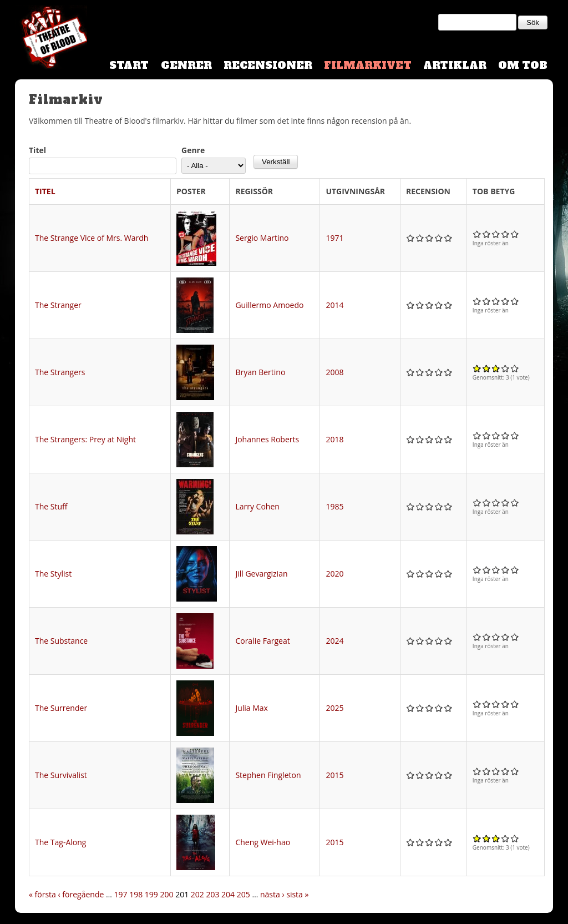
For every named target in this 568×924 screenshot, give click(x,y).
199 (151, 894)
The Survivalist (61, 775)
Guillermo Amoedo (269, 305)
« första (42, 894)
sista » (297, 894)
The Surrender (61, 708)
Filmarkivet (368, 65)
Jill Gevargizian (261, 574)
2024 (334, 641)
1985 (334, 506)
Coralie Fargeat (262, 641)
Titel (37, 150)
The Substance (61, 641)
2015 (334, 775)
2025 (334, 708)
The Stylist (53, 574)
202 (197, 894)
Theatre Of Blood (51, 39)
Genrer (186, 65)
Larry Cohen (257, 506)
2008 (334, 372)
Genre (193, 150)
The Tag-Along (60, 842)
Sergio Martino (262, 238)
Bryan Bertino (260, 372)
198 (136, 894)
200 (166, 894)
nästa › (272, 894)
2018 (334, 439)
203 (212, 894)
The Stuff (51, 506)
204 (228, 894)
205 (244, 894)
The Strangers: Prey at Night (85, 439)
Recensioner (268, 65)
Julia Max (252, 708)
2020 (334, 574)
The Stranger (58, 305)
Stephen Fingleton (268, 775)
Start (129, 65)
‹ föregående (81, 894)
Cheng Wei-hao (263, 842)
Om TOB (523, 65)
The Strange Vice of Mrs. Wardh (92, 238)
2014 (334, 305)
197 (121, 894)
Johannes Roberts (267, 439)
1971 (334, 238)
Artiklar (455, 65)
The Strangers (60, 372)
